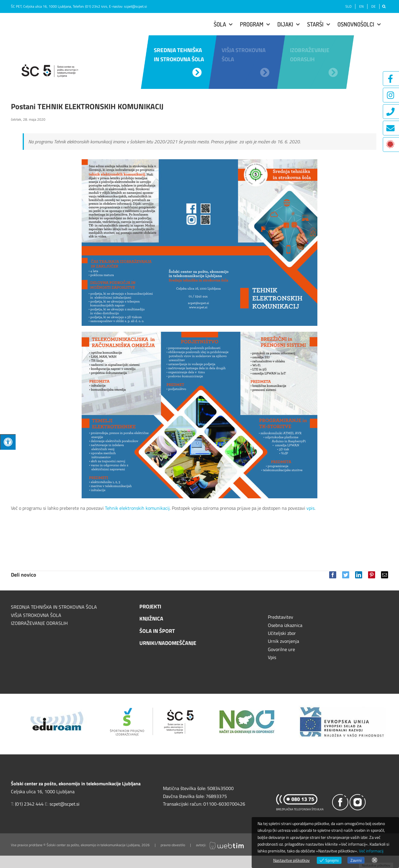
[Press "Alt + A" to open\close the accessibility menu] (8, 442)
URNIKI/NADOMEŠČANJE (168, 643)
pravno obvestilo (173, 845)
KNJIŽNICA (151, 619)
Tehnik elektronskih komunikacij (137, 508)
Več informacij (371, 851)
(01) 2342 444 (96, 6)
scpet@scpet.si (136, 6)
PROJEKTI (150, 606)
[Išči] (384, 6)
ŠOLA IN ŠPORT (157, 631)
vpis (310, 508)
